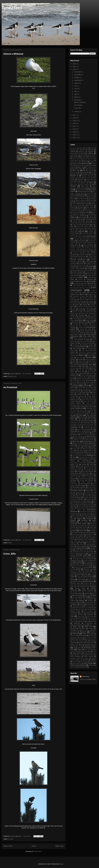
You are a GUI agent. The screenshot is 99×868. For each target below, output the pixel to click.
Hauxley (89, 357)
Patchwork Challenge (87, 477)
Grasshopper (82, 328)
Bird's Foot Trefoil (75, 183)
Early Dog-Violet (75, 288)
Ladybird (73, 389)
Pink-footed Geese (77, 490)
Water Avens (92, 625)
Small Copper (85, 571)
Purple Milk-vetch (89, 496)
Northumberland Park (76, 463)
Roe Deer (93, 531)
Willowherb (87, 653)
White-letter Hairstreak (79, 641)
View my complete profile (88, 679)
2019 (74, 121)
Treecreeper (74, 613)
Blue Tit (72, 198)
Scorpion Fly (82, 553)
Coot (81, 262)
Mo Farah (73, 447)
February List (83, 300)
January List (88, 382)
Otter (79, 471)
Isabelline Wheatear (82, 379)
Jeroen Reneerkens (78, 384)
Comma (73, 241)
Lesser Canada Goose (88, 400)
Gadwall (80, 310)
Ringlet (92, 527)
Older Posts (60, 846)
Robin (74, 531)
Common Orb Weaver (76, 251)
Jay (95, 382)
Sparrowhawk (89, 581)
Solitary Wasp (85, 578)
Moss (81, 449)
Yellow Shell (93, 662)
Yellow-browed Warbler (78, 665)
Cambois (93, 219)
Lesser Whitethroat (77, 408)
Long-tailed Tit (75, 428)
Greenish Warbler (88, 345)
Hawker (80, 359)
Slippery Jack (74, 571)
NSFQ (91, 464)
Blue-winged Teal (82, 200)
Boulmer (73, 207)
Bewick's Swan (90, 181)
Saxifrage (93, 550)
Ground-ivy (84, 354)
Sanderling (83, 548)
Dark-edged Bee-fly (91, 276)
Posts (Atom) (38, 851)
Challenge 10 (81, 228)
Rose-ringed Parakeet (78, 534)
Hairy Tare (80, 357)
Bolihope (94, 202)
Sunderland (90, 599)
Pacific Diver (85, 473)
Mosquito (75, 449)
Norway (84, 464)
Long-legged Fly (75, 424)
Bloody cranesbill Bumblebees (78, 197)
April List (83, 155)
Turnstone (81, 615)
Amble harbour (88, 153)
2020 (74, 118)
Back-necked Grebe (81, 165)
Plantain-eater (79, 492)
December (78, 72)
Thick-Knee (78, 608)
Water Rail (88, 627)
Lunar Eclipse (81, 429)
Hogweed (79, 365)
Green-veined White (84, 341)
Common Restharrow (80, 253)
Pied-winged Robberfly (79, 487)
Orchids (79, 470)
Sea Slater (91, 553)
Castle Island (85, 225)
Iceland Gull (74, 375)
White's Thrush (74, 644)
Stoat (94, 595)
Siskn (72, 569)
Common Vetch (76, 258)
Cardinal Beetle (81, 223)
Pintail (88, 491)
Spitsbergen (83, 587)
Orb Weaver (90, 468)
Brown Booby (76, 212)
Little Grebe (90, 415)
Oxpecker (91, 471)
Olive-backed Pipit (89, 466)
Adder (84, 150)
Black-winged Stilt (88, 193)
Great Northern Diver (88, 333)
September (78, 80)
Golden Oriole (90, 320)
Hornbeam (91, 366)
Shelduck (91, 559)
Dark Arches (91, 274)
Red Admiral (88, 503)
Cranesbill (81, 267)
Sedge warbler (83, 555)
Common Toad (92, 256)
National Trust (83, 454)
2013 (74, 138)
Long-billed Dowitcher (87, 421)
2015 (74, 132)
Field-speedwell (74, 303)
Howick (72, 372)
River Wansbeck (82, 529)
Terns (81, 606)
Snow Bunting (88, 576)
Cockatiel (73, 235)
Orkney (86, 470)
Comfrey (91, 239)
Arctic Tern (84, 157)
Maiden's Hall (90, 431)
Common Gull (89, 248)
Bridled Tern (80, 209)
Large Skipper (86, 393)
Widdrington (77, 648)
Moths (88, 450)
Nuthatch (73, 466)
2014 (74, 135)
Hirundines (91, 363)
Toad (88, 609)
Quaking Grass (90, 499)
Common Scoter (84, 255)
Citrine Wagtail (75, 233)
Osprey (72, 471)
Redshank (90, 518)
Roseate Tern (90, 534)
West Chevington (86, 630)
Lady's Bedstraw (89, 387)
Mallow (94, 433)
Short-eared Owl (77, 564)
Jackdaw (91, 380)
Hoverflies (82, 370)
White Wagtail (82, 636)
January (77, 112)
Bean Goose (76, 174)
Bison (85, 183)
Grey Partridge (77, 348)
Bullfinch (73, 217)
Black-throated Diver (84, 191)
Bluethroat (91, 200)
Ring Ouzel (78, 526)
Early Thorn (85, 288)
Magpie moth (80, 431)
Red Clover (80, 505)
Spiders (87, 585)
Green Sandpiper (85, 340)
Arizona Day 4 (76, 158)
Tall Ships (87, 602)
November (78, 75)
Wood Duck (91, 655)
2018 (74, 123)
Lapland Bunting (75, 391)
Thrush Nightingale (89, 608)
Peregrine (90, 480)
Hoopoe (83, 366)
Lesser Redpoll (75, 403)
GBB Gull (91, 315)
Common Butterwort (83, 243)
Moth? (72, 450)
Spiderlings (79, 585)
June (76, 89)
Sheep (74, 559)
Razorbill (80, 503)
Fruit (74, 308)
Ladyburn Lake (81, 389)
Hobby (72, 365)
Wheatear (83, 632)
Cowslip (81, 263)
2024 (74, 64)
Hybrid (10, 543)
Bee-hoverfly (90, 179)
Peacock (73, 478)
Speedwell (86, 583)
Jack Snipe (82, 380)
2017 (74, 126)
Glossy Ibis (92, 317)
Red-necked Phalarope (89, 515)
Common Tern (81, 256)
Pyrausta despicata (89, 497)
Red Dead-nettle (90, 505)
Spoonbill (93, 586)
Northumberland (87, 461)
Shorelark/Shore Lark (90, 562)
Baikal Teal (91, 165)
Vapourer (73, 618)
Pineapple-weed (76, 489)
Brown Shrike (87, 214)
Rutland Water (79, 545)
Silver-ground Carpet (80, 567)
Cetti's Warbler (89, 226)
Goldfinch (93, 322)
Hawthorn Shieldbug (90, 359)
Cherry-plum (76, 230)
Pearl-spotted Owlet (83, 478)
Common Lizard (75, 249)
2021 (74, 115)
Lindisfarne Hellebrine (76, 412)
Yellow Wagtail (88, 663)
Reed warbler (82, 524)
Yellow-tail (91, 665)
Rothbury (83, 538)
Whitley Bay (93, 644)
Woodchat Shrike (75, 658)
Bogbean (78, 202)
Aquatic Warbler (92, 155)
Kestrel (76, 386)
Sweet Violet (74, 602)
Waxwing (73, 629)
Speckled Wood (75, 583)
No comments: (27, 374)
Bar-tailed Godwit (77, 169)
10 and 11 (73, 148)
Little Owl (82, 417)
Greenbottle (84, 343)
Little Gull (73, 417)
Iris (87, 377)
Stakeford (73, 594)
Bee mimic (87, 178)
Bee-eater (80, 179)
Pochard (73, 494)
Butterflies (73, 219)
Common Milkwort (88, 249)
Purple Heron (79, 496)
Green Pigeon (74, 340)
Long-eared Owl (88, 422)
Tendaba (75, 606)
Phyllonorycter (74, 484)
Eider (84, 294)
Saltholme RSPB (89, 546)
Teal (76, 604)
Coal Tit (91, 233)
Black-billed (82, 188)
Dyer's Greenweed (89, 285)
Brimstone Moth (90, 209)
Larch (78, 393)
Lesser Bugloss (85, 398)
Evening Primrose (88, 298)
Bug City (91, 216)
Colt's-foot (77, 239)
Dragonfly (73, 281)
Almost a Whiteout (13, 54)
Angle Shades (74, 155)
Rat (95, 501)
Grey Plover (74, 350)
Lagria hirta (91, 389)
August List (93, 162)
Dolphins (80, 279)
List (89, 414)
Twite (72, 616)
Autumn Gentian (77, 164)
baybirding (85, 677)
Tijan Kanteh (81, 609)
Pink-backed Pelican (88, 489)
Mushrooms (91, 452)
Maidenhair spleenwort (76, 433)
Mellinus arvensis (77, 443)
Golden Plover (74, 322)
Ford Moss (93, 305)
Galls (87, 310)
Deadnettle (91, 278)
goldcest (72, 320)
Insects (72, 377)
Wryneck (93, 660)
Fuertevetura (82, 308)
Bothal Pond (89, 205)
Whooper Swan (77, 646)
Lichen (88, 408)
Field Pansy (80, 301)
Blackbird (73, 195)
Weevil (78, 630)
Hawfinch (73, 359)
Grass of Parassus (84, 326)
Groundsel (91, 354)
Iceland (91, 373)
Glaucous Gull (12, 376)
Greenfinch (93, 343)
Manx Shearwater (85, 435)
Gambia (93, 310)
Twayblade (90, 615)
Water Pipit (77, 627)
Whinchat (76, 634)
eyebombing (73, 300)
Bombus (74, 204)
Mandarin (75, 435)
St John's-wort (89, 592)
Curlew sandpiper (78, 272)
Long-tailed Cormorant (88, 424)
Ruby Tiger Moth (86, 539)
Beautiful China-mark (88, 176)
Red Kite (73, 506)
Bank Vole (81, 167)
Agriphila (73, 152)
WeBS (72, 630)
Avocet (86, 163)
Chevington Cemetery (88, 230)
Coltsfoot (84, 239)
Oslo (92, 470)
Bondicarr (93, 204)
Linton (92, 412)
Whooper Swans (90, 646)
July (76, 86)
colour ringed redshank (76, 237)
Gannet (85, 312)
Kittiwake (93, 386)
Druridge (92, 281)
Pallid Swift (74, 477)
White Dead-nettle (88, 634)
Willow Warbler (77, 653)
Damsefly (82, 274)
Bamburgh (73, 167)
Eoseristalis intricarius (79, 296)
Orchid (72, 470)
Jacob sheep (74, 382)
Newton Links (76, 459)
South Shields (81, 580)
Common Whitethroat (78, 260)
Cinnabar (91, 232)
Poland (80, 494)
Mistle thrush (90, 445)
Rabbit (72, 501)
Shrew (94, 564)
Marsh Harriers (78, 438)
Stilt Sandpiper (78, 595)
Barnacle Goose (88, 171)
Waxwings (82, 629)
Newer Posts (8, 846)
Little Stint (81, 419)
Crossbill (11, 839)
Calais (87, 219)
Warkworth (77, 623)
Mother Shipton (80, 450)
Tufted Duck (90, 613)
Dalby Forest (74, 274)
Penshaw (82, 480)
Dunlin (85, 283)
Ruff (81, 543)
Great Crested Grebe (87, 331)
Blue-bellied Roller (82, 198)
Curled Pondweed (85, 270)
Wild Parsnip (84, 651)
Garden (92, 312)
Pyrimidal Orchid (75, 499)
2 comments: (27, 836)
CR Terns (91, 265)
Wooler (80, 660)
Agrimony (91, 150)
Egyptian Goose (75, 294)
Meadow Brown (89, 440)
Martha (72, 440)
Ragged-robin (80, 501)
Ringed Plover (82, 527)
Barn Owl (76, 170)
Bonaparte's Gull (83, 204)
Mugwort (73, 452)
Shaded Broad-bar (90, 557)
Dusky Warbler (77, 285)
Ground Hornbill (74, 354)
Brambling (81, 207)
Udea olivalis (90, 616)
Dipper (72, 279)
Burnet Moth (83, 218)
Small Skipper (79, 573)
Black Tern (85, 186)
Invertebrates (80, 377)
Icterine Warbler (85, 375)
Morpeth (93, 447)
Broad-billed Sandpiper (76, 211)
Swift (81, 602)
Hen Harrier (92, 361)
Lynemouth (90, 429)
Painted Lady (79, 475)
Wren (86, 660)
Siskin (90, 567)
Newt (94, 457)
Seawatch (73, 555)
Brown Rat (79, 214)
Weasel (91, 629)
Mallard (87, 433)
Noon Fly (88, 459)
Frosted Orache (92, 306)
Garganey (81, 315)
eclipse (84, 293)
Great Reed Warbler (77, 335)
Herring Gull (82, 363)
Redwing (84, 520)
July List (89, 384)
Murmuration (81, 452)
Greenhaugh (76, 345)
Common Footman (76, 248)
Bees (77, 181)
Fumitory (73, 310)
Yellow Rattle (84, 662)
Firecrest (91, 303)
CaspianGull (76, 225)
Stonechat (84, 597)
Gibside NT (73, 317)
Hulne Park (81, 372)
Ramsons (88, 501)
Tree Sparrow (89, 611)
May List (79, 440)
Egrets (92, 293)
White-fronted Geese (76, 639)
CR (87, 263)
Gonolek (76, 324)
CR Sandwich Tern (81, 265)
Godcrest (75, 319)
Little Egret (79, 415)
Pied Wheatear (92, 485)
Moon (79, 447)
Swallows (90, 601)
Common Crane (76, 246)
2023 (74, 67)
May (76, 91)
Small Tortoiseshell (76, 574)
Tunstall (72, 615)
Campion (75, 221)
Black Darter (74, 185)
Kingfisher (85, 386)
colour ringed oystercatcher (86, 235)
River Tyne (73, 529)
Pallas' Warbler (89, 475)
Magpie (72, 431)
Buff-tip (84, 216)
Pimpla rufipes (92, 487)
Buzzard (80, 219)
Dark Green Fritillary (76, 276)
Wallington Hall (91, 622)
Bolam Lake (86, 202)
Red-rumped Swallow (79, 517)
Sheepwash (82, 559)
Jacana (74, 380)
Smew (86, 574)
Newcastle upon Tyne (85, 457)
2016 (74, 129)
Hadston (81, 355)
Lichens (82, 410)
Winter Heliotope (81, 655)
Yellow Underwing (77, 663)
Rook (74, 532)
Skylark (78, 569)
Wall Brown (81, 622)
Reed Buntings (85, 522)
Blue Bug (91, 197)
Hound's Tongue (75, 368)
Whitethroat (84, 644)
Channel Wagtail (91, 228)
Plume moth (90, 492)
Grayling (82, 329)
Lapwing (86, 391)
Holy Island (89, 365)
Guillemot (73, 355)
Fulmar (91, 308)
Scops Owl (73, 553)
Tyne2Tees (12, 8)
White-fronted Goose (90, 639)
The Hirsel (88, 606)
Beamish (93, 172)
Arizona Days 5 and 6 (76, 160)
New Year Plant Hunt (78, 456)
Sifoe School (87, 566)
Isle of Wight (92, 379)
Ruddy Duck (85, 541)
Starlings (87, 594)
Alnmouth (90, 152)
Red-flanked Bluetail (85, 511)
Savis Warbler (85, 550)
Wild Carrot (88, 650)
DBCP (81, 277)
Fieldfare (83, 303)
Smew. (92, 574)
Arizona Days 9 (75, 162)
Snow (79, 576)
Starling (80, 594)
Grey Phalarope (89, 348)
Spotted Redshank (87, 590)
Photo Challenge (87, 482)
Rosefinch (81, 536)
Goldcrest (80, 320)
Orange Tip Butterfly (77, 468)
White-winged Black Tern (86, 643)
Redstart (73, 520)
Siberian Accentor (77, 566)
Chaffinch (73, 228)
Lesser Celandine (75, 401)
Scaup (91, 552)
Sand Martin (74, 548)
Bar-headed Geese (91, 167)
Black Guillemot (85, 185)
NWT (80, 466)
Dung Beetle (77, 283)
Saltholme (79, 546)
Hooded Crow (74, 366)
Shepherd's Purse (76, 560)
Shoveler (87, 564)
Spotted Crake (80, 588)
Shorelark (78, 562)
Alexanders (82, 152)
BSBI (94, 214)
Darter (74, 278)
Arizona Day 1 (92, 157)
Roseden (73, 536)
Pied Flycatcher (85, 484)
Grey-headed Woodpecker (86, 352)
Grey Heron (92, 347)
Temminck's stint (91, 604)
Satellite (77, 550)
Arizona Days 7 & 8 (89, 160)
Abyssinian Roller (75, 150)
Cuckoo (90, 268)
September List (79, 557)
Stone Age (75, 597)
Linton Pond (83, 414)
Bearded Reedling (88, 174)
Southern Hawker (77, 581)
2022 (74, 69)
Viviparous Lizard (77, 620)
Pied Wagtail (82, 485)
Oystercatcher (74, 473)
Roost (79, 532)
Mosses (87, 449)
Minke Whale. (81, 445)
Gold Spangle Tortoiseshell (87, 319)
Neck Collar (92, 454)
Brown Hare (85, 212)
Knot (74, 387)
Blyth (72, 202)
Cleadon (84, 233)
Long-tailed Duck (75, 426)
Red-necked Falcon (85, 513)
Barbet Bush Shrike (90, 169)
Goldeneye (84, 322)
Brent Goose (90, 207)
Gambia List (76, 312)
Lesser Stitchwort (85, 405)
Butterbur (91, 218)
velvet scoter (81, 618)
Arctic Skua (75, 157)
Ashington (84, 162)
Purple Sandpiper (75, 497)
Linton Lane (73, 414)
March (76, 97)
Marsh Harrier (91, 436)
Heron (74, 363)
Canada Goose (85, 221)
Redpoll (79, 518)
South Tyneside (92, 580)
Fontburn (85, 305)
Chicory (72, 232)
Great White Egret (89, 336)
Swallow (82, 600)
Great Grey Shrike (75, 333)
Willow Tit (93, 651)
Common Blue (82, 241)
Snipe (72, 576)
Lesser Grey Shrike (89, 401)
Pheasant (73, 482)
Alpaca (72, 153)
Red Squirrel (82, 506)
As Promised (10, 387)
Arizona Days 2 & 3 (88, 158)
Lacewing (80, 387)
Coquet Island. (89, 262)
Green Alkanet (90, 338)
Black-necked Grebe (81, 190)
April (76, 94)
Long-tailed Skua (89, 426)
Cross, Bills (10, 554)
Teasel (82, 604)
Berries (82, 181)
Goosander (85, 324)
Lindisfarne (90, 410)
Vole (87, 620)
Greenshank (82, 347)
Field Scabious (90, 301)
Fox (73, 306)
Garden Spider (74, 313)
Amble (78, 153)
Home (34, 846)
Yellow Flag (75, 662)
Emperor (93, 294)
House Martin (85, 368)
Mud (93, 450)
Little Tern (90, 419)
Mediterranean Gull (89, 442)
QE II (82, 499)
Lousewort (87, 428)
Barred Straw (74, 172)
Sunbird (80, 599)
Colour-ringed (90, 237)
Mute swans (73, 454)
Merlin (87, 443)
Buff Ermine (76, 216)
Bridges (72, 209)
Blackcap (81, 195)
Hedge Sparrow (82, 361)
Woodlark (86, 658)
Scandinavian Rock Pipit (79, 552)
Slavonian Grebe (88, 569)
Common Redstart (90, 251)
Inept (93, 375)
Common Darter (89, 246)
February (77, 100)
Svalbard (73, 601)
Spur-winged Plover (76, 592)
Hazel (74, 361)
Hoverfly (91, 370)
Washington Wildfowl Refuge (79, 625)
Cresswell (89, 267)
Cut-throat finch (90, 272)
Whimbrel (93, 632)
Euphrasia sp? (75, 298)
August (77, 83)
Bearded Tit (74, 176)
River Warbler (92, 529)
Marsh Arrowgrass (79, 436)
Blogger (61, 864)
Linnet (86, 412)
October (77, 77)
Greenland (73, 347)
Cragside (73, 267)
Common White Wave (88, 258)
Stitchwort (88, 595)
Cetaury (79, 226)
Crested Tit (73, 269)
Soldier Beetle (74, 578)
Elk (88, 294)
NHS (82, 459)
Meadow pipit (75, 442)
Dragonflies (90, 279)
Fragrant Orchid (81, 306)
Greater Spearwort (79, 338)
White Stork (73, 636)
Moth (93, 449)
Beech (72, 181)
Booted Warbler (77, 205)
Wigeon (80, 650)
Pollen (87, 494)
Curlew (94, 270)
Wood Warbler (89, 656)
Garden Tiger (85, 313)
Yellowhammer (82, 667)
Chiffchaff (81, 231)
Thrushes (73, 609)
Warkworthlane (89, 623)
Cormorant (73, 263)
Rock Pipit (83, 531)
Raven (74, 503)
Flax (71, 305)
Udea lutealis (81, 616)
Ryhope (88, 545)
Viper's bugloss (92, 618)
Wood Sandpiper (75, 656)
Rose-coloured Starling (89, 532)
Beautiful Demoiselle (76, 178)
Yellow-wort (73, 667)
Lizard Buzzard (74, 421)
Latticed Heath (81, 394)
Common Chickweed (87, 244)
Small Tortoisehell (89, 573)
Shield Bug (87, 560)
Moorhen (86, 447)
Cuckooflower (74, 270)
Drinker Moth (82, 281)
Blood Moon (91, 195)
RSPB (78, 539)
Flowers (77, 305)
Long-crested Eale (75, 422)
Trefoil (82, 613)
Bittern (91, 183)
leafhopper (81, 396)
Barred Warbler (84, 172)
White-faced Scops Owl (87, 637)
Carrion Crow (92, 223)
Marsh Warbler (89, 438)
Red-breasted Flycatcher (84, 508)
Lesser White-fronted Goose (85, 407)
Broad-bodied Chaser (90, 211)
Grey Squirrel (86, 350)
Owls (84, 471)
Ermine (91, 296)
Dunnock (93, 283)
